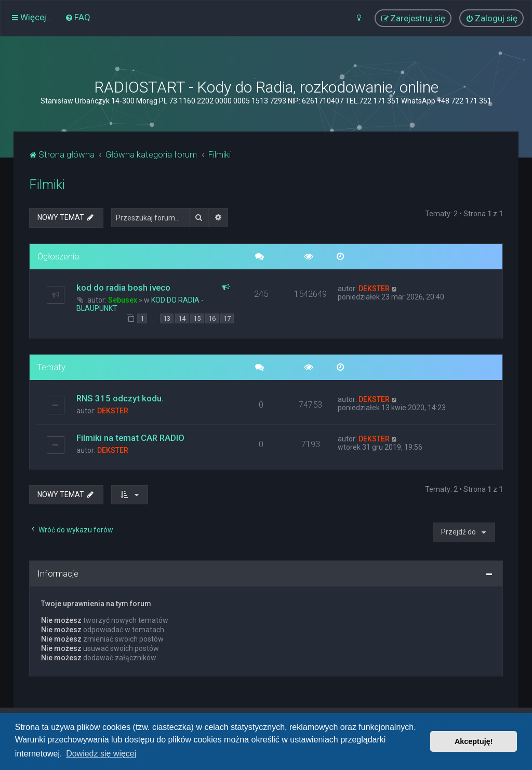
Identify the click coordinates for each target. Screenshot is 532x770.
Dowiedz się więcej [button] (101, 754)
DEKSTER (374, 289)
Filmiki (47, 185)
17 (227, 318)
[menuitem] (78, 17)
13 (167, 318)
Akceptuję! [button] (474, 741)
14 (182, 318)
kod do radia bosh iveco (123, 288)
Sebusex (123, 300)
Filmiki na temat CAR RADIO (130, 438)
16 (212, 318)
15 (197, 318)
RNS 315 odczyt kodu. (120, 398)
